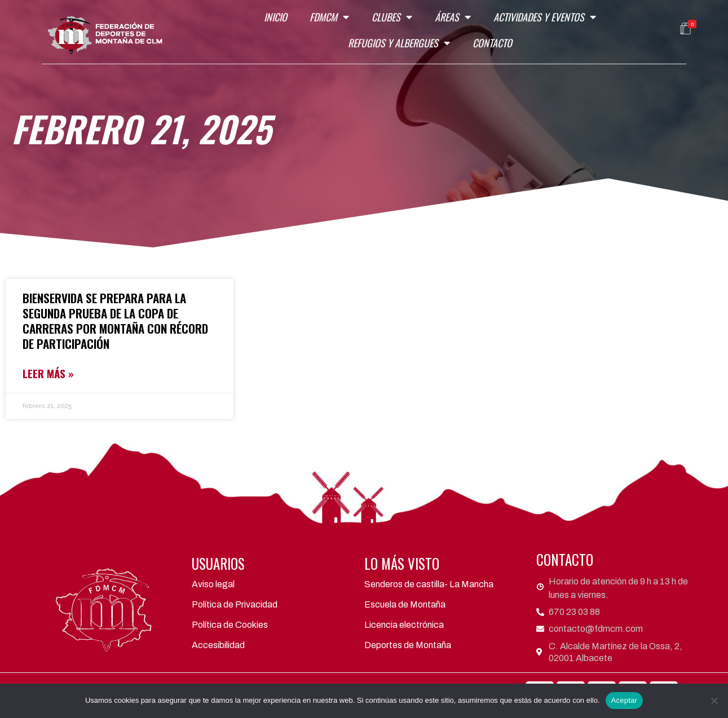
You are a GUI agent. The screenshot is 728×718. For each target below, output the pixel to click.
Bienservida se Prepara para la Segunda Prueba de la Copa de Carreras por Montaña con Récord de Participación (115, 321)
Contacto (492, 43)
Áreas (453, 17)
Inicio (275, 17)
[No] (714, 701)
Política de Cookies (230, 625)
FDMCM (329, 17)
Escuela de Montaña (405, 604)
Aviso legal (213, 584)
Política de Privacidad (235, 604)
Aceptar (625, 700)
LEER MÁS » (48, 373)
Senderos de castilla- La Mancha (429, 584)
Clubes (392, 17)
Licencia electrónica (404, 625)
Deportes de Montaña (408, 645)
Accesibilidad (218, 645)
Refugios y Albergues (399, 43)
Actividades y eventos (545, 17)
